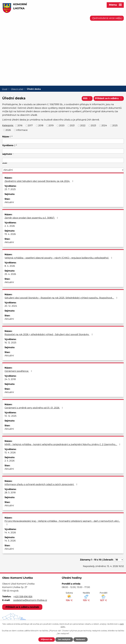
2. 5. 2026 (10, 461)
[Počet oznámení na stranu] (119, 560)
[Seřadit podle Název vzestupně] (12, 136)
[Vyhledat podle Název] (63, 141)
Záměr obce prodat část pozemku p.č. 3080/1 (32, 218)
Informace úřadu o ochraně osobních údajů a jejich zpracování (41, 484)
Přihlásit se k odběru (109, 98)
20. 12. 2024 (11, 306)
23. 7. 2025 (10, 189)
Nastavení (81, 639)
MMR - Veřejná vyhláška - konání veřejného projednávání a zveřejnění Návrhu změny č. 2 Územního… (63, 444)
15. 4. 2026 (10, 453)
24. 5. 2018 (10, 379)
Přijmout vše (47, 639)
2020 (62, 126)
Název (7, 137)
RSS (87, 98)
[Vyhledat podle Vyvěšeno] (63, 151)
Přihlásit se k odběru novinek (22, 607)
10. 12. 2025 (10, 416)
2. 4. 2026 (10, 226)
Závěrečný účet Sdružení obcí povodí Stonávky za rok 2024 (39, 181)
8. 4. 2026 (10, 266)
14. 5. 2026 (10, 541)
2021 (72, 126)
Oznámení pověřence (19, 371)
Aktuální (9, 202)
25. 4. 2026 (10, 274)
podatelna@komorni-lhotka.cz (30, 600)
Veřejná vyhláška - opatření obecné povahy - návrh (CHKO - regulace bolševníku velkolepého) (59, 258)
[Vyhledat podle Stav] (63, 170)
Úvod (5, 89)
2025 (115, 126)
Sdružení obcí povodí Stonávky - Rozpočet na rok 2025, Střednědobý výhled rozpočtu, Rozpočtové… (61, 298)
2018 (41, 126)
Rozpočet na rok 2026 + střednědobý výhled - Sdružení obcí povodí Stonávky (49, 334)
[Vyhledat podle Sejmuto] (63, 160)
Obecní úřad (17, 89)
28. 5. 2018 (10, 493)
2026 (8, 130)
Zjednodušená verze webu (107, 18)
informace (22, 130)
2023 (93, 126)
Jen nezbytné (64, 639)
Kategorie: (8, 125)
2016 (20, 126)
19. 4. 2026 (10, 234)
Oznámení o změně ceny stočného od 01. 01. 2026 (34, 408)
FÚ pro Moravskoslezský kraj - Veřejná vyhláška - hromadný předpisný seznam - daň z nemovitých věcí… (62, 523)
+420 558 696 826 (23, 597)
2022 (83, 126)
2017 (30, 126)
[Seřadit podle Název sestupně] (12, 137)
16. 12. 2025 (10, 343)
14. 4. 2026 (10, 533)
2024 (104, 126)
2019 (51, 126)
